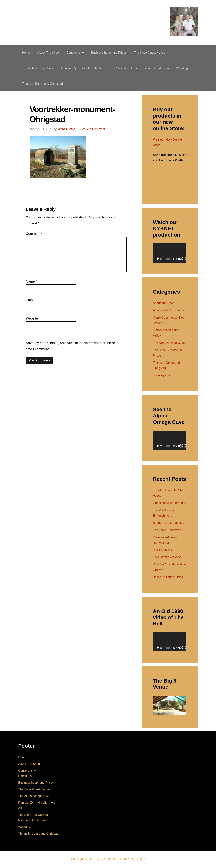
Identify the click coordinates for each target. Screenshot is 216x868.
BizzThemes (109, 859)
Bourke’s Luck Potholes (168, 523)
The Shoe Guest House (34, 790)
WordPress (127, 859)
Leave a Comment (93, 130)
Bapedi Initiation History (169, 578)
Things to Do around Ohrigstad (39, 834)
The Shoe (34, 12)
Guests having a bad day (169, 503)
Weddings (25, 828)
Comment (34, 234)
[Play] (158, 259)
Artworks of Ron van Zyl (169, 311)
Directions (25, 776)
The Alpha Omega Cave (169, 343)
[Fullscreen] (184, 259)
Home (22, 758)
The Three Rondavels (167, 531)
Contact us (25, 771)
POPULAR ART (163, 551)
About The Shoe (164, 304)
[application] (170, 254)
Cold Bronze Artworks (167, 558)
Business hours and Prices (36, 783)
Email (31, 300)
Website (32, 319)
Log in (141, 859)
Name (31, 282)
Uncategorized (162, 376)
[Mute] (180, 259)
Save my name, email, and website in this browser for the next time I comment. (72, 347)
